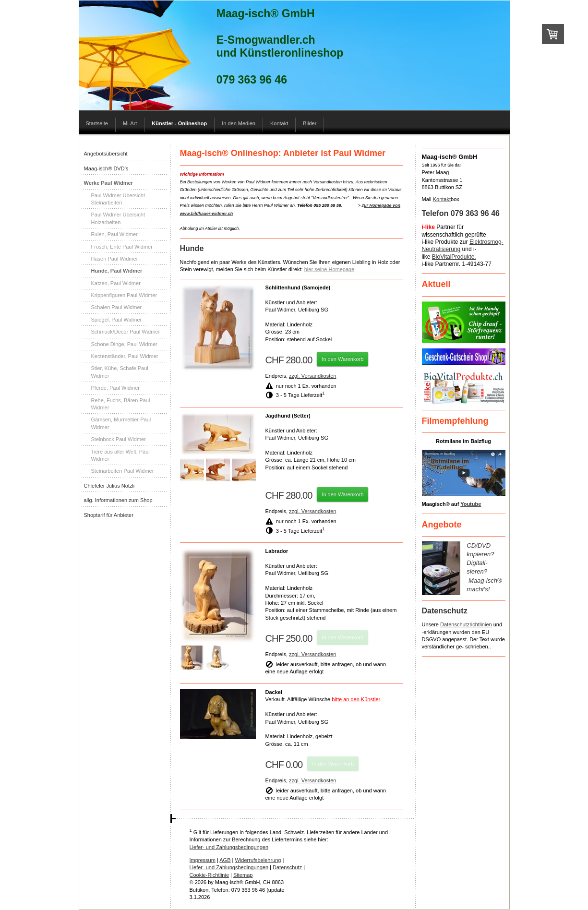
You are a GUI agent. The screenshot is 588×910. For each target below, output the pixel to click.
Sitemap (243, 875)
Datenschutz (287, 867)
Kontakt (442, 199)
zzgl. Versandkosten (312, 376)
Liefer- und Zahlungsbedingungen (229, 847)
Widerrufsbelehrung (258, 860)
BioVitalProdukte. (454, 257)
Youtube (471, 504)
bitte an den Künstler (356, 699)
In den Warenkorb (342, 359)
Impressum (203, 860)
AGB (225, 860)
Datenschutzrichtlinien (466, 624)
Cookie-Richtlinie (210, 875)
